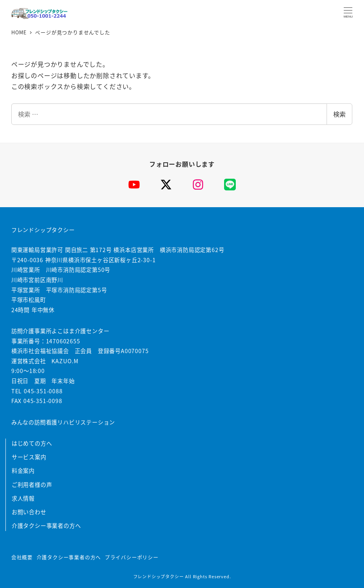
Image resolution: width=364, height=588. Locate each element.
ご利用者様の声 (32, 485)
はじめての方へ (32, 443)
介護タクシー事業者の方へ (46, 526)
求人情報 (23, 498)
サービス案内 (29, 457)
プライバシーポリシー (132, 557)
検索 (339, 114)
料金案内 (23, 471)
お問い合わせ (29, 512)
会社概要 (22, 557)
